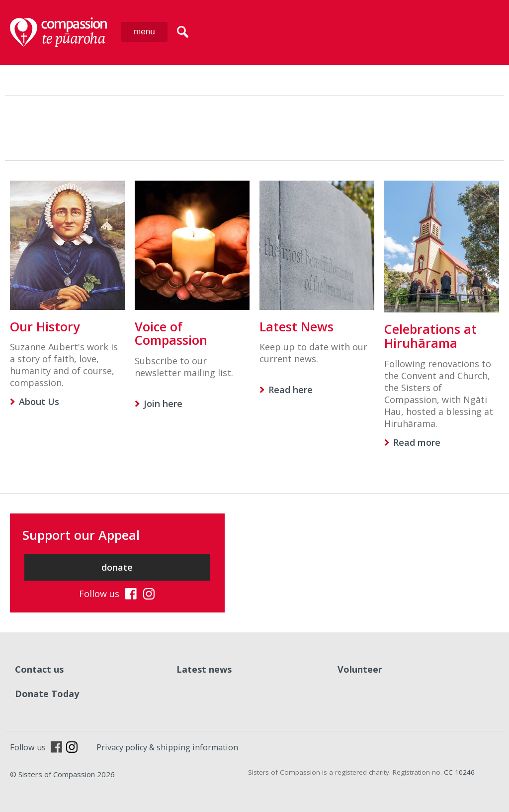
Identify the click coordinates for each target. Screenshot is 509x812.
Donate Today (47, 694)
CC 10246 (459, 772)
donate (117, 567)
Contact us (39, 669)
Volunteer (360, 669)
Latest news (204, 669)
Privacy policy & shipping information (167, 747)
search (183, 32)
